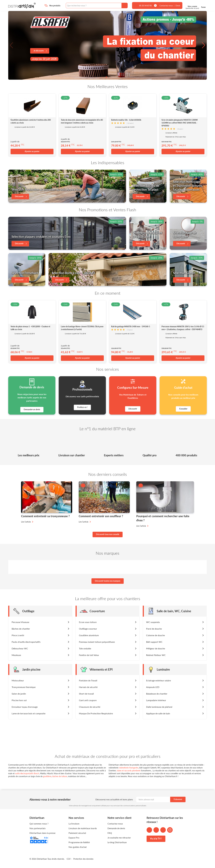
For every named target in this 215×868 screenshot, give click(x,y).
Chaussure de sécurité (90, 707)
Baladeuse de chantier (157, 694)
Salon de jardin (19, 694)
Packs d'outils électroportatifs (26, 642)
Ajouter (32, 151)
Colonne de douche (155, 635)
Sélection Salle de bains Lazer (185, 235)
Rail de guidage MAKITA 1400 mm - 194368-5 (131, 326)
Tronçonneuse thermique (24, 687)
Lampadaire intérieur (156, 700)
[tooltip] (155, 5)
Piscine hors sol (19, 700)
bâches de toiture (60, 776)
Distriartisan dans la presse (42, 833)
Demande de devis (116, 828)
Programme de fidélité (79, 842)
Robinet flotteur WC (156, 655)
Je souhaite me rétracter (119, 838)
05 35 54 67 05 (145, 6)
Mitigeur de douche (156, 648)
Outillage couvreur (88, 629)
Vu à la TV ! (156, 838)
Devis (178, 6)
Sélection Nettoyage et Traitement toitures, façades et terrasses (188, 186)
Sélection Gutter (184, 273)
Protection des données (83, 859)
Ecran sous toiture (88, 622)
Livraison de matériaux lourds (83, 828)
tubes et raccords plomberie (129, 771)
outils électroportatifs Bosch (27, 773)
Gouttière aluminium (89, 635)
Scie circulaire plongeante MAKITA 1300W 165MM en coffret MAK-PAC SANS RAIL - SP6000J (180, 123)
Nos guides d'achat (78, 847)
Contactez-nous (166, 6)
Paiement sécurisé (77, 833)
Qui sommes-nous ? (39, 824)
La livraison (74, 824)
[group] (107, 45)
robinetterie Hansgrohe (129, 768)
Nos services (76, 818)
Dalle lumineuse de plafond (159, 707)
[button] (11, 45)
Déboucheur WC (20, 648)
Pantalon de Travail (88, 680)
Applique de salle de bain (158, 713)
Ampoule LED (153, 687)
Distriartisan (22, 5)
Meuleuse (16, 655)
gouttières (47, 776)
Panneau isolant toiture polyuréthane (97, 642)
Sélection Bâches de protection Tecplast (146, 188)
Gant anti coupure (88, 700)
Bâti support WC (154, 642)
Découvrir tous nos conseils (108, 534)
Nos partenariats (38, 828)
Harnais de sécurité (88, 687)
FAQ (110, 833)
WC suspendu (153, 622)
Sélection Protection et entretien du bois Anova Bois (47, 189)
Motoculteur (18, 680)
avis (130, 123)
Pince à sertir (18, 635)
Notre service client (119, 818)
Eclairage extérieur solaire (159, 680)
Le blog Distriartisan (117, 842)
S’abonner (178, 799)
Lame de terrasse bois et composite (29, 713)
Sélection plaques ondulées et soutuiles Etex (41, 237)
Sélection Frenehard (25, 273)
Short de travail (86, 694)
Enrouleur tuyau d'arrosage (25, 707)
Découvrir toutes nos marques (108, 581)
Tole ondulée (85, 648)
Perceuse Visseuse (20, 622)
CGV (69, 859)
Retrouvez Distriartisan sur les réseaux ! (165, 820)
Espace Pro (74, 838)
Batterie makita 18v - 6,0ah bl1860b (126, 120)
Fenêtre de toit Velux (89, 655)
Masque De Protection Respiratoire (96, 713)
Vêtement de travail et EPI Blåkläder (147, 235)
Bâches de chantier (21, 629)
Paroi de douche (154, 629)
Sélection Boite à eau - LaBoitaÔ (73, 273)
